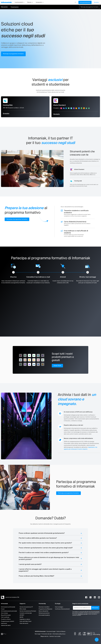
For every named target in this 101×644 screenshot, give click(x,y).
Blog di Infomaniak (6, 615)
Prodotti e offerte (6, 619)
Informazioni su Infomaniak (8, 607)
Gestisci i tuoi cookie (55, 636)
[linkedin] (95, 597)
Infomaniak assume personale (9, 611)
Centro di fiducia (61, 632)
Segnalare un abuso (25, 619)
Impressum (4, 623)
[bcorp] (75, 634)
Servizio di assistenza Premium (28, 611)
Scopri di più (57, 366)
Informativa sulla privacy (59, 634)
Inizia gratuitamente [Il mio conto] (85, 2)
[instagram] (99, 597)
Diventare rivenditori (44, 607)
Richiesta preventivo (44, 613)
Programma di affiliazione (45, 609)
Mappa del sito (45, 636)
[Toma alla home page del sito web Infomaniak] (6, 2)
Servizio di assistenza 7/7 (26, 607)
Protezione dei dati (47, 634)
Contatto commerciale (26, 613)
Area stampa (4, 613)
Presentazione (15, 7)
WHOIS (21, 617)
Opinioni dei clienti (6, 625)
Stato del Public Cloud (25, 621)
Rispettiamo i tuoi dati (83, 614)
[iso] (90, 634)
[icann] (80, 634)
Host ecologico (59, 607)
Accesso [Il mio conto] (96, 2)
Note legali (38, 634)
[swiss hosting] (96, 634)
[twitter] (91, 597)
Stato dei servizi (24, 623)
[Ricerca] (75, 2)
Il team (3, 609)
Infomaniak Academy (44, 615)
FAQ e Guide (23, 609)
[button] (50, 533)
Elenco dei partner (44, 611)
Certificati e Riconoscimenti (62, 609)
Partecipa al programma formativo (90, 7)
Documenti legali (51, 632)
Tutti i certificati (5, 617)
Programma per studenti (8, 621)
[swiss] (84, 634)
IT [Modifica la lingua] (5, 634)
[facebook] (86, 597)
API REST (22, 615)
